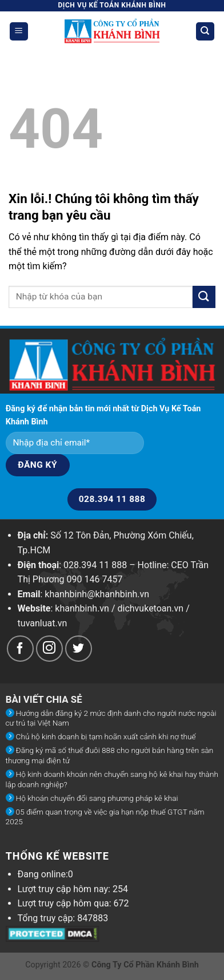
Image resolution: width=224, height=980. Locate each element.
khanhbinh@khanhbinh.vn (97, 594)
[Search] (205, 32)
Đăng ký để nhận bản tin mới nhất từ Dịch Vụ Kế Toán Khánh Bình (103, 415)
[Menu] (19, 32)
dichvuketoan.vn (151, 608)
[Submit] (204, 297)
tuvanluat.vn (43, 623)
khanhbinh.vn (82, 608)
